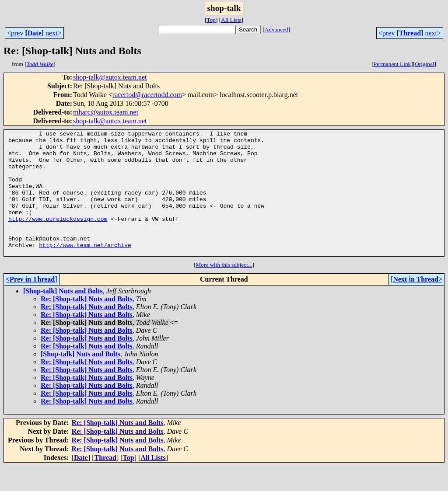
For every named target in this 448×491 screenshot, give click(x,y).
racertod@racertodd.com (147, 95)
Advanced (276, 30)
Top (211, 20)
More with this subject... (224, 290)
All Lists (231, 20)
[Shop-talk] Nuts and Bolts (63, 316)
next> (54, 33)
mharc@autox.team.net (106, 112)
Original (424, 64)
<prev (15, 33)
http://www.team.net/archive (85, 268)
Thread (410, 33)
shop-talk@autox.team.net (110, 77)
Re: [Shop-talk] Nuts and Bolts (87, 324)
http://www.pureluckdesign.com (58, 237)
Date (35, 33)
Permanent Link (392, 64)
